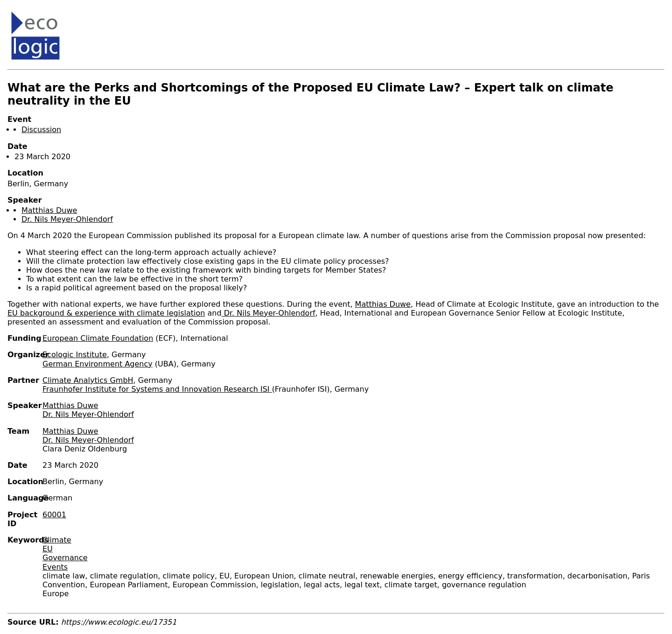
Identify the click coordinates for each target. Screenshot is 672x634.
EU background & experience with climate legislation (106, 313)
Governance (65, 558)
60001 (54, 515)
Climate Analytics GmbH (88, 380)
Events (55, 567)
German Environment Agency (98, 364)
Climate (57, 540)
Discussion (41, 130)
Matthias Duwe (49, 210)
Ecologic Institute (75, 355)
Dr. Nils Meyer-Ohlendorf (67, 219)
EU (48, 549)
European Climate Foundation (98, 338)
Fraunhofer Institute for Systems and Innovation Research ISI (157, 389)
